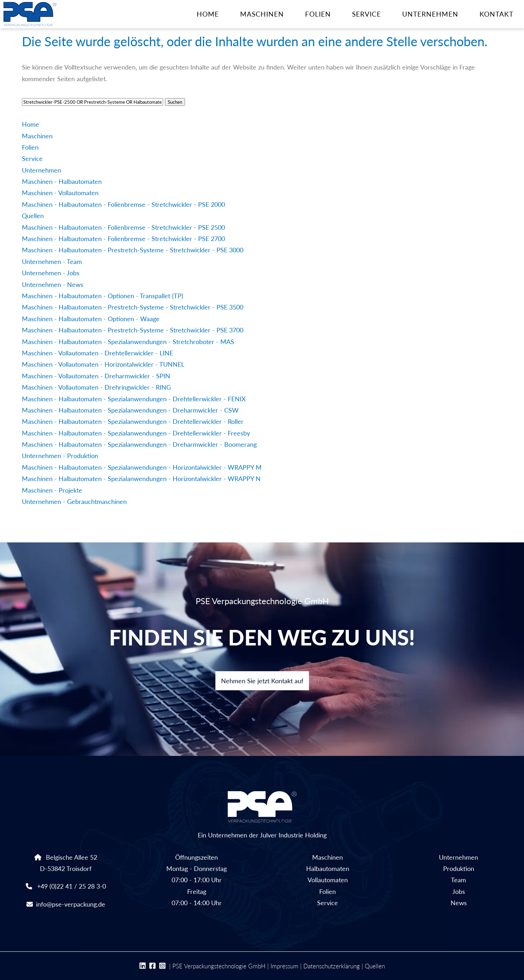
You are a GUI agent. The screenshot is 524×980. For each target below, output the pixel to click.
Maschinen (262, 14)
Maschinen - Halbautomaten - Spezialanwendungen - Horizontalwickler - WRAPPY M (142, 467)
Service (367, 14)
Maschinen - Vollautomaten (60, 193)
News (459, 903)
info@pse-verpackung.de (71, 904)
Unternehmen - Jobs (51, 273)
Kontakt (496, 14)
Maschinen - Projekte (52, 490)
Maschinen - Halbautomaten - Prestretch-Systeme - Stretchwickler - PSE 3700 (133, 330)
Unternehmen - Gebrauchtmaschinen (74, 501)
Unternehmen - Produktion (60, 456)
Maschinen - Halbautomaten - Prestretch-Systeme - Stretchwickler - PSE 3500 (133, 307)
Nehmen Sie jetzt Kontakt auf (262, 681)
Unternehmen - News (53, 284)
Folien (318, 14)
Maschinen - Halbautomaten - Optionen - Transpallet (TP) (103, 296)
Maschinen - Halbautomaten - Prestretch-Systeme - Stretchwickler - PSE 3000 (133, 250)
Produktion (459, 868)
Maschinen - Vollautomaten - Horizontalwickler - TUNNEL (103, 364)
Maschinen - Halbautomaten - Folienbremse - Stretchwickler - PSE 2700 (123, 239)
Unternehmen (430, 14)
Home (208, 14)
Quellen (33, 216)
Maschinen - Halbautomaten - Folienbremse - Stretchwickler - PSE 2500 (123, 227)
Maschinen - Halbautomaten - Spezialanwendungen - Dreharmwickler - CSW (130, 410)
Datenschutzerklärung (332, 966)
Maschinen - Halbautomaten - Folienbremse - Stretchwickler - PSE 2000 (123, 204)
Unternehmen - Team (52, 261)
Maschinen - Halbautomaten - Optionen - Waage (91, 319)
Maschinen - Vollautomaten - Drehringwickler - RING (96, 387)
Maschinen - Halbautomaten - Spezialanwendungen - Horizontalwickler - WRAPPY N (141, 479)
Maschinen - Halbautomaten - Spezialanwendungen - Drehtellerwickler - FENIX (134, 399)
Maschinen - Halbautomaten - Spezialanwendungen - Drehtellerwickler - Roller (133, 421)
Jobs (459, 891)
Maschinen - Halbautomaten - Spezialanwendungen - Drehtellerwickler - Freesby (136, 433)
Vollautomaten (328, 880)
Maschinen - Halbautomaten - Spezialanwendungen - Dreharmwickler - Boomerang (139, 444)
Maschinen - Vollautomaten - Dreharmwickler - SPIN (96, 376)
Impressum (284, 966)
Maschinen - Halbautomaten (62, 181)
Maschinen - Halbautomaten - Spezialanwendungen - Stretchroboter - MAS (128, 342)
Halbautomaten (328, 868)
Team (458, 880)
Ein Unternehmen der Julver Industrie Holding (262, 815)
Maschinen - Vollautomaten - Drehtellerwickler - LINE (97, 353)
